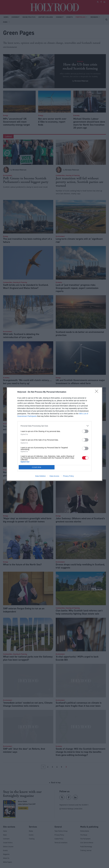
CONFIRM (37, 467)
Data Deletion (40, 476)
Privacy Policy (68, 476)
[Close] (97, 392)
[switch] (85, 431)
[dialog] (54, 434)
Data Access (54, 476)
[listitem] (54, 426)
